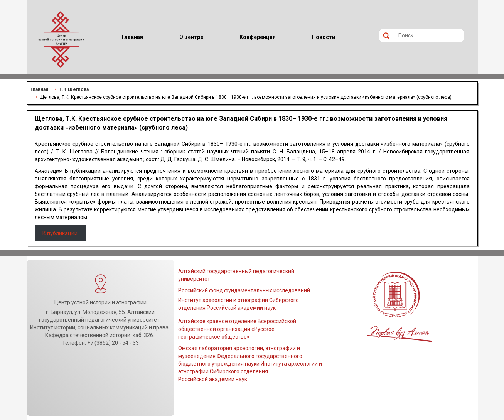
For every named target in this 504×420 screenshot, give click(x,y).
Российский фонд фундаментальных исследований (244, 290)
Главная (39, 89)
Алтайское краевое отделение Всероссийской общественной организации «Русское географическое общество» (237, 329)
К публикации (60, 233)
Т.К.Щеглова (74, 89)
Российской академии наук (213, 379)
